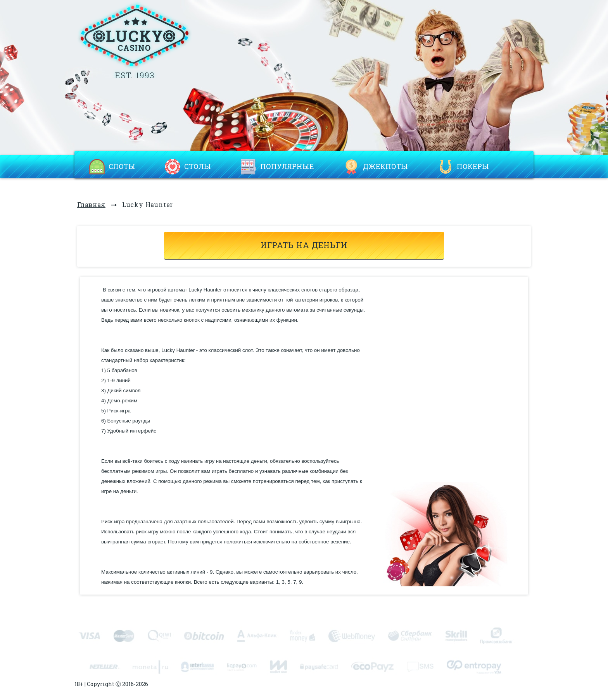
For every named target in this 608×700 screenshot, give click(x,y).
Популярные (287, 167)
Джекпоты (385, 167)
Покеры (473, 167)
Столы (198, 167)
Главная (91, 204)
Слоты (122, 167)
